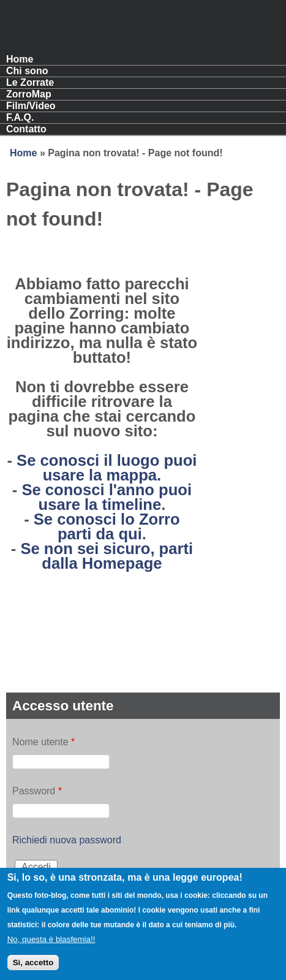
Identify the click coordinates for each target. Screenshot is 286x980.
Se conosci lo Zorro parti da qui (107, 526)
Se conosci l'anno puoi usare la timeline (107, 497)
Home (20, 59)
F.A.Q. (20, 117)
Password (37, 791)
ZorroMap (29, 94)
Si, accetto (33, 970)
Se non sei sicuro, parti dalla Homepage (107, 556)
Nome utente (43, 742)
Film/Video (31, 106)
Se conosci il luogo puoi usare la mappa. (107, 468)
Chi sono (27, 71)
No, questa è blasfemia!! (51, 947)
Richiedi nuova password (67, 840)
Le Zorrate (30, 82)
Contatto (26, 129)
